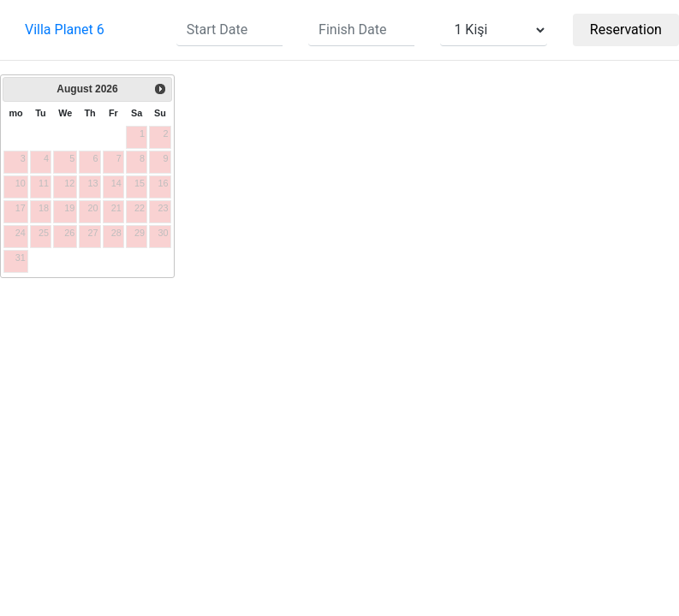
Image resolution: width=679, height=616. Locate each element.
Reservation (626, 30)
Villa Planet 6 (65, 30)
